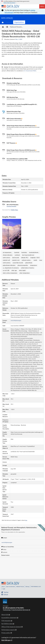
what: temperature (25, 273)
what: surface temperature (10, 273)
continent (17, 255)
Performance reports (8, 630)
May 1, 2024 (19, 39)
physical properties (23, 265)
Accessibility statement (9, 618)
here (26, 520)
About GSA (5, 615)
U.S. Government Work (30, 71)
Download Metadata (11, 206)
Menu (42, 6)
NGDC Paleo (15, 210)
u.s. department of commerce (11, 268)
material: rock (16, 260)
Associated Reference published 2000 (17, 159)
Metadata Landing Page (13, 83)
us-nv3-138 (6, 270)
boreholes (24, 252)
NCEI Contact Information (14, 119)
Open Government (10, 587)
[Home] (10, 6)
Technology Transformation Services (16, 610)
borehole (17, 252)
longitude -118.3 (35, 258)
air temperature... (7, 252)
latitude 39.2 (25, 258)
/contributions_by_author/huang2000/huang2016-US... (22, 104)
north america (7, 263)
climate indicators (8, 255)
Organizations (19, 22)
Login (4, 589)
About (3, 587)
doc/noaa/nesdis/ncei (28, 255)
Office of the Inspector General (11, 627)
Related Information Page (14, 111)
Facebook (4, 552)
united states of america (28, 268)
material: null (6, 260)
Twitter (4, 550)
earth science (6, 258)
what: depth (22, 270)
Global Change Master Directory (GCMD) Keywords (21, 126)
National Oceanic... (17, 27)
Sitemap (27, 587)
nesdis (35, 260)
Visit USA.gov (6, 640)
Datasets (9, 22)
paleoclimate (29, 263)
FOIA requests (6, 621)
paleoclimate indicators (9, 265)
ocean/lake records (18, 263)
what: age (14, 270)
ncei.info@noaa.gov (7, 542)
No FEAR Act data (7, 624)
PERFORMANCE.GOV (36, 587)
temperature (34, 265)
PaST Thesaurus (11, 143)
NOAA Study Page (12, 90)
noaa (41, 260)
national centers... (27, 260)
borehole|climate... (34, 252)
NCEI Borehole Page (12, 97)
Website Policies (20, 587)
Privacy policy (6, 633)
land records (16, 258)
